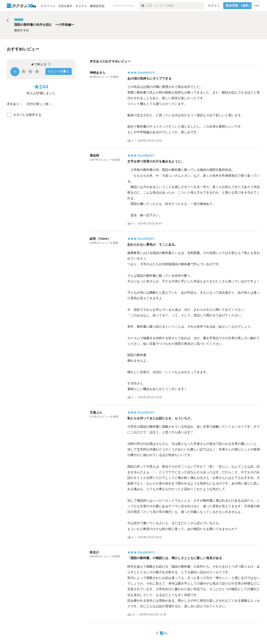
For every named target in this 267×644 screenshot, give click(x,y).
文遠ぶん (96, 412)
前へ (162, 633)
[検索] (143, 6)
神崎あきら (98, 73)
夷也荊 (94, 155)
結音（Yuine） (100, 239)
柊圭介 (94, 552)
